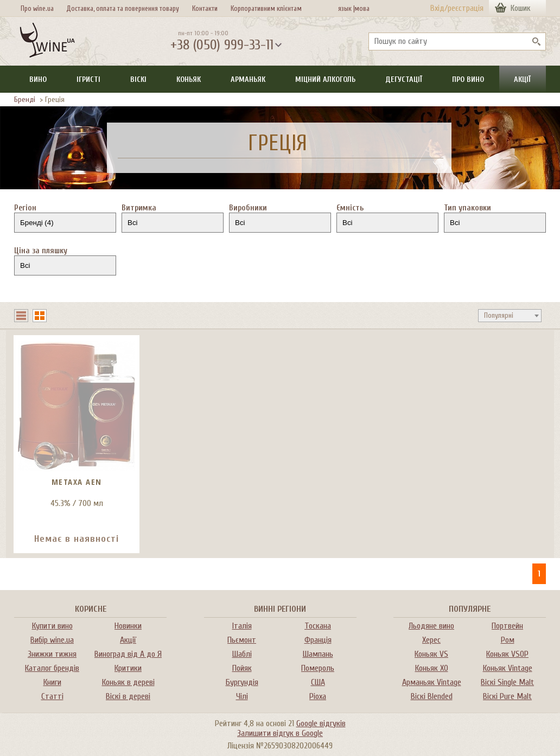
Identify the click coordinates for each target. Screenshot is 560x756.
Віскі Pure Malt (507, 696)
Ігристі (88, 79)
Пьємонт (242, 640)
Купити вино (52, 626)
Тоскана (318, 626)
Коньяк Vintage (508, 668)
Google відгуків (321, 723)
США (318, 682)
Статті (52, 696)
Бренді (25, 100)
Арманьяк (248, 79)
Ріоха (318, 696)
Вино (38, 79)
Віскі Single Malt (507, 682)
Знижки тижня (52, 654)
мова (360, 8)
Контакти (205, 8)
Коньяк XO (432, 668)
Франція (318, 640)
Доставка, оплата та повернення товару (123, 8)
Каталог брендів (52, 668)
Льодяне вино (431, 626)
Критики (128, 668)
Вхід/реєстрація (457, 8)
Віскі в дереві (128, 696)
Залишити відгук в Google (280, 733)
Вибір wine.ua (52, 640)
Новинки (128, 626)
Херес (431, 640)
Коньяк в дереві (128, 682)
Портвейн (507, 626)
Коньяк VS (431, 654)
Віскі (138, 79)
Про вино (468, 79)
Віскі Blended (432, 696)
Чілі (242, 696)
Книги (52, 682)
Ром (508, 640)
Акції (522, 79)
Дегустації (404, 79)
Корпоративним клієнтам (266, 8)
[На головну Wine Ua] (47, 41)
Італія (242, 626)
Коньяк (189, 79)
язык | (347, 8)
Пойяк (242, 668)
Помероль (318, 668)
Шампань (318, 654)
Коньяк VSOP (507, 654)
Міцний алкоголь (325, 79)
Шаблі (242, 654)
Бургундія (242, 682)
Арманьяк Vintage (432, 682)
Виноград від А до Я (128, 654)
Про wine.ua (37, 8)
